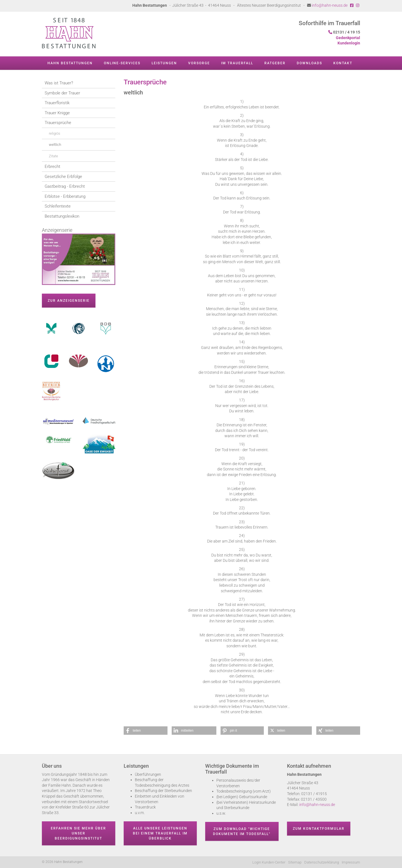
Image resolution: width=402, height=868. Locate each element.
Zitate (53, 156)
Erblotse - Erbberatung (65, 196)
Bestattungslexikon (62, 216)
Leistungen (164, 63)
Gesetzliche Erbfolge (63, 177)
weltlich (55, 145)
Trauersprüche (58, 123)
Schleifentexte (58, 206)
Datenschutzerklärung (322, 862)
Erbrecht (52, 167)
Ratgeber (275, 63)
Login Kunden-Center (269, 862)
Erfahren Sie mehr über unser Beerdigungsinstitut (78, 833)
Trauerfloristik (57, 103)
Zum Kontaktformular (319, 829)
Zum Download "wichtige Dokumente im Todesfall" (242, 831)
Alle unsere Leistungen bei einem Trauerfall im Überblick (160, 833)
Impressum (351, 862)
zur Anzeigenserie (69, 301)
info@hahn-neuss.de (330, 5)
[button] (146, 731)
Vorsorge (199, 63)
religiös (55, 133)
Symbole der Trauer (62, 93)
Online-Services (122, 63)
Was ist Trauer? (59, 83)
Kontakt (343, 63)
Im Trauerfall (237, 63)
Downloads (309, 63)
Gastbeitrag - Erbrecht (65, 186)
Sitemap (295, 862)
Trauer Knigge (57, 113)
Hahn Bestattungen (70, 63)
